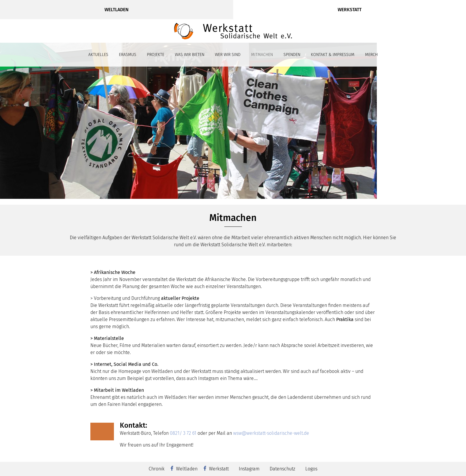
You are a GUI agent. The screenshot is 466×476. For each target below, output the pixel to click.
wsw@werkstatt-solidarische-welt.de (271, 433)
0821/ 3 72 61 (183, 433)
